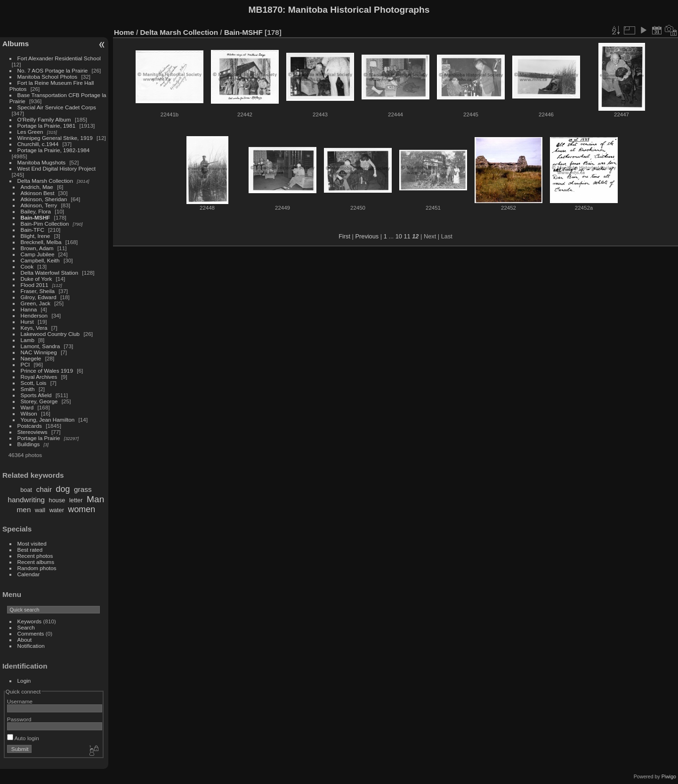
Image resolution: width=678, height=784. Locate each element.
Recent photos (35, 556)
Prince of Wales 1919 (47, 371)
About (25, 640)
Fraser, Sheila (38, 291)
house (57, 500)
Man (95, 499)
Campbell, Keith (40, 260)
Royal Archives (39, 377)
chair (44, 489)
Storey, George (39, 401)
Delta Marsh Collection (45, 181)
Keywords (30, 621)
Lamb (28, 340)
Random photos (37, 568)
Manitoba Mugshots (42, 162)
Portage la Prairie (39, 438)
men (24, 510)
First (344, 236)
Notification (31, 646)
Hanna (29, 309)
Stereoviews (32, 432)
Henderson (34, 315)
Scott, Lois (34, 383)
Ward (27, 407)
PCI (25, 364)
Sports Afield (36, 395)
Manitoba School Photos (48, 77)
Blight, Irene (36, 236)
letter (76, 500)
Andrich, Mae (37, 187)
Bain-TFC (32, 230)
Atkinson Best (38, 193)
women (81, 509)
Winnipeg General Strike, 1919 (55, 138)
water (57, 510)
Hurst (27, 322)
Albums (16, 44)
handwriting (26, 500)
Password (19, 719)
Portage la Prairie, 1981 (47, 126)
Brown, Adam (37, 248)
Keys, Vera (34, 328)
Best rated (30, 550)
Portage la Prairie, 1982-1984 (54, 150)
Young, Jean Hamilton (48, 420)
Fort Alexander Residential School (59, 58)
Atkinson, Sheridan (44, 199)
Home (124, 32)
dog (63, 489)
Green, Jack (36, 303)
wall (40, 510)
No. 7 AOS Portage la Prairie (53, 70)
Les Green (30, 132)
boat (26, 490)
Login (24, 681)
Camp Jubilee (38, 254)
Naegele (31, 358)
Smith (28, 389)
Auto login (23, 738)
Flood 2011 (35, 285)
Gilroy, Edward (39, 297)
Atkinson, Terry (39, 205)
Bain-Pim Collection (45, 224)
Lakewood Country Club (50, 334)
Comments (31, 633)
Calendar (29, 574)
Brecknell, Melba (41, 242)
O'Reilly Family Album (44, 119)
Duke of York (36, 279)
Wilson (29, 413)
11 (407, 236)
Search (26, 627)
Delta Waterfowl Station (50, 273)
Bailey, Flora (36, 211)
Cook (27, 266)
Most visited (32, 543)
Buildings (29, 444)
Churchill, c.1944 (38, 144)
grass (83, 489)
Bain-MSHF (36, 217)
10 (399, 236)
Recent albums (36, 562)
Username (20, 701)
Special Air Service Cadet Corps (57, 107)
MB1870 (266, 10)
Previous (367, 236)
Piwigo (669, 776)
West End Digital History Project (57, 168)
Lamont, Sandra (40, 346)
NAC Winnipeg (39, 352)
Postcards (30, 426)
